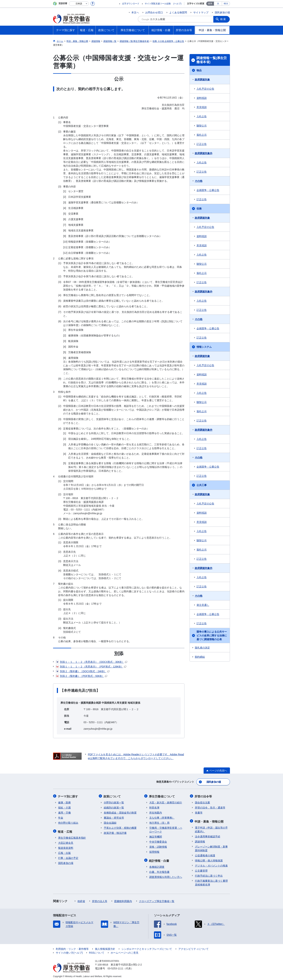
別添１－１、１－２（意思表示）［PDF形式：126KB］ (91, 667)
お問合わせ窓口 (154, 12)
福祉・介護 (64, 807)
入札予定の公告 (205, 89)
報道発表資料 (66, 847)
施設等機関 (156, 836)
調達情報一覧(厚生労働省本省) (212, 60)
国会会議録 (110, 822)
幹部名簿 (154, 807)
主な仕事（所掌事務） (162, 817)
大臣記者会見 (66, 842)
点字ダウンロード (131, 4)
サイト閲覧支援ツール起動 (158, 4)
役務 (199, 209)
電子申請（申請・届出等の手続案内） (211, 828)
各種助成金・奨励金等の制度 (120, 812)
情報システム (204, 347)
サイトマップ (201, 12)
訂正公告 (202, 144)
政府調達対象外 (204, 153)
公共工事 (202, 485)
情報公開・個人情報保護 (209, 859)
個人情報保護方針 (105, 948)
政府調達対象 (202, 80)
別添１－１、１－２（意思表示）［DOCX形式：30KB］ (92, 662)
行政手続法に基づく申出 (209, 875)
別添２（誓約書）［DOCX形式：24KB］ (83, 671)
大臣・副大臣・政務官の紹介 (166, 802)
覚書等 (199, 812)
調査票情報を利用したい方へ (166, 876)
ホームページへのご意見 (125, 952)
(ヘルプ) (177, 4)
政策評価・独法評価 (115, 832)
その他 (199, 181)
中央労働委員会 (158, 841)
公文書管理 (201, 870)
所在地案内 (156, 812)
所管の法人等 (100, 900)
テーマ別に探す (68, 796)
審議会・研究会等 (114, 817)
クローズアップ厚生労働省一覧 (157, 900)
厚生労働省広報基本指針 (72, 837)
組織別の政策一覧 (114, 807)
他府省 (81, 900)
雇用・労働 (64, 812)
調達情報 (200, 840)
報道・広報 (65, 831)
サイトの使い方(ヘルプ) (69, 952)
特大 (226, 4)
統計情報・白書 (159, 860)
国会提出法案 (203, 802)
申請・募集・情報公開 (209, 820)
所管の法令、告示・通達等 (210, 807)
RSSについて (97, 952)
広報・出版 (64, 852)
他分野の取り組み (68, 822)
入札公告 (202, 116)
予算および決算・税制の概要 (120, 827)
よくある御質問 (178, 12)
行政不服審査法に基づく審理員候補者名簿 (211, 882)
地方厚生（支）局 (159, 822)
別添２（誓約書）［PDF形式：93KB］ (81, 676)
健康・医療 (64, 802)
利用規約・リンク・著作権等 (72, 948)
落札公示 (202, 135)
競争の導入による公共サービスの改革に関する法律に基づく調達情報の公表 (212, 635)
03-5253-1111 (115, 967)
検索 (223, 19)
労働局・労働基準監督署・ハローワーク (166, 829)
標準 (210, 4)
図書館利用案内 (123, 900)
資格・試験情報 (158, 846)
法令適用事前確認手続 (208, 835)
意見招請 (202, 107)
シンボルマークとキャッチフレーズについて (147, 948)
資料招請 (202, 98)
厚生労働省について (162, 796)
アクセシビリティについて (193, 948)
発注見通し (203, 605)
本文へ (135, 12)
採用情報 (154, 851)
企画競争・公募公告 (208, 190)
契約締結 (200, 657)
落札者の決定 (202, 648)
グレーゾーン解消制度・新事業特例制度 (211, 847)
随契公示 (202, 126)
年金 (61, 817)
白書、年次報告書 (159, 871)
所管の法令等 (204, 796)
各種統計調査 (157, 866)
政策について (112, 796)
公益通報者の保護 (205, 854)
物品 (199, 70)
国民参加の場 (222, 12)
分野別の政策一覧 (114, 802)
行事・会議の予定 (68, 857)
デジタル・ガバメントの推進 (211, 865)
